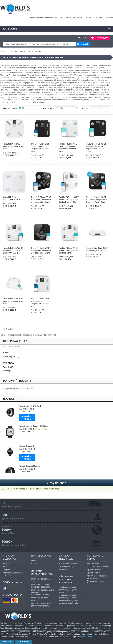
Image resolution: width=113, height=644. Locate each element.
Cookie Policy (86, 637)
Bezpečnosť (8, 564)
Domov (3, 51)
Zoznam (23, 108)
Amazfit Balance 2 (26, 446)
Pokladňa (110, 18)
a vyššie (9, 357)
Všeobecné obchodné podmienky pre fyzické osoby (68, 590)
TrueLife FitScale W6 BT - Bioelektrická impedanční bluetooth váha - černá (97, 200)
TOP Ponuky (99, 18)
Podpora (6, 570)
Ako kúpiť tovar (93, 564)
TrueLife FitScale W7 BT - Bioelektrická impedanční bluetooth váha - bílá (14, 250)
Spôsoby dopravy (94, 570)
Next (109, 400)
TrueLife (7, 367)
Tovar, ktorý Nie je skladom (98, 567)
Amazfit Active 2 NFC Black (30, 406)
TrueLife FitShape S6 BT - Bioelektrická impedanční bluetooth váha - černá (41, 200)
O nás (34, 561)
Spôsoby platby (93, 573)
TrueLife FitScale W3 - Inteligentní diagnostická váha (13, 146)
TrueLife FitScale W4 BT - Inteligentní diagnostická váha (14, 301)
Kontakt (34, 564)
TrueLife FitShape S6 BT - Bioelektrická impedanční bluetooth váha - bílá (69, 200)
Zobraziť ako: (10, 108)
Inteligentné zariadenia (17, 51)
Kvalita (6, 567)
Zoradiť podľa (48, 108)
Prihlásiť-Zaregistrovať (74, 18)
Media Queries (98, 581)
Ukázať (85, 108)
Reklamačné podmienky (69, 564)
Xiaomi (6, 371)
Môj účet (88, 18)
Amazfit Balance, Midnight (30, 466)
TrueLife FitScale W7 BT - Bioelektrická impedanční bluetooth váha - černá (41, 250)
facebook (5, 588)
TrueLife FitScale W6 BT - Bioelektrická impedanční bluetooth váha (69, 250)
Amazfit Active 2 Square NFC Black (33, 426)
